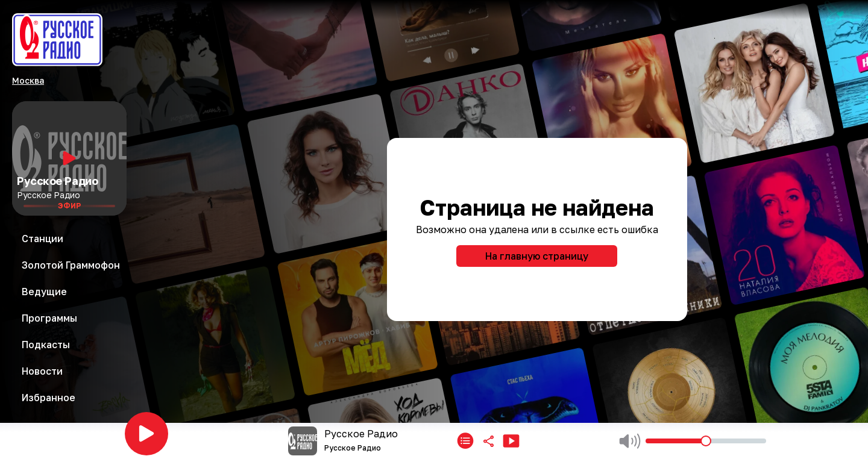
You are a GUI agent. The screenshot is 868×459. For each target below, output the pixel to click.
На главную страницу (537, 256)
